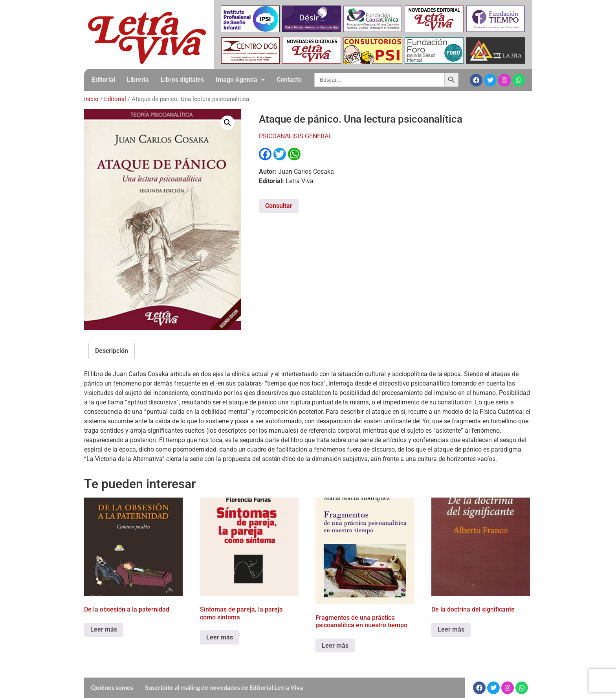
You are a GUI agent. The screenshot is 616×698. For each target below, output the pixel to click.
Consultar (279, 206)
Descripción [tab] (112, 351)
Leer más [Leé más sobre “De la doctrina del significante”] (451, 629)
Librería (138, 80)
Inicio (91, 99)
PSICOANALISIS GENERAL (295, 136)
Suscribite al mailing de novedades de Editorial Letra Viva (224, 687)
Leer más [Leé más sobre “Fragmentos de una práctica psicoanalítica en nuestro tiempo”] (335, 646)
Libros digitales (182, 80)
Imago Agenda (240, 80)
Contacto (289, 80)
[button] (240, 80)
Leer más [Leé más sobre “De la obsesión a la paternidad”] (104, 629)
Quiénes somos (112, 687)
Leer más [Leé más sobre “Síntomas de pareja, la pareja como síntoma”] (220, 637)
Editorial (104, 80)
